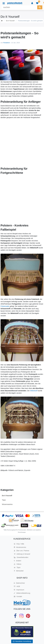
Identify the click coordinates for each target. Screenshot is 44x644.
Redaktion (7, 43)
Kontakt (18, 596)
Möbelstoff (34, 391)
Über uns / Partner (21, 551)
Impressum (19, 590)
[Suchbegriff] (19, 7)
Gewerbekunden (21, 557)
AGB (17, 586)
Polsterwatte (5, 306)
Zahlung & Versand (22, 554)
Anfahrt (17, 561)
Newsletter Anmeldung (22, 641)
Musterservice (20, 547)
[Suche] (40, 7)
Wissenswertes (7, 504)
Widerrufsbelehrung (22, 593)
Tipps (4, 500)
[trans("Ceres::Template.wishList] (37, 3)
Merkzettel (19, 571)
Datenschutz (19, 583)
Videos (18, 564)
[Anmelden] (32, 3)
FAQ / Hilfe (19, 544)
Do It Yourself (10, 21)
